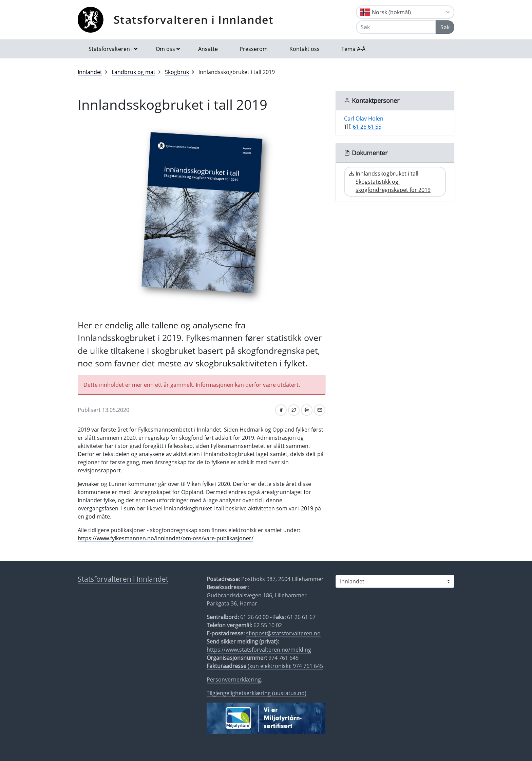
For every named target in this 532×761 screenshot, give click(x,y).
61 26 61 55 (367, 127)
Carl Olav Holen (364, 119)
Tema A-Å (353, 49)
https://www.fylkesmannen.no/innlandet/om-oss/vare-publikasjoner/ (166, 538)
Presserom (254, 49)
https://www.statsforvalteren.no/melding (259, 650)
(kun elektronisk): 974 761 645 (265, 666)
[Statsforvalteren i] (395, 581)
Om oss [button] (165, 49)
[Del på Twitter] (294, 410)
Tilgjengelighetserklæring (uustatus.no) (256, 693)
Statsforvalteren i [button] (111, 49)
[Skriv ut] (307, 410)
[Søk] (396, 27)
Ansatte (208, 49)
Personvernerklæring (234, 680)
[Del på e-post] (320, 410)
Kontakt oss (305, 49)
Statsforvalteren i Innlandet (194, 20)
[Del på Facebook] (281, 410)
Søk (445, 27)
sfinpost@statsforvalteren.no (283, 633)
